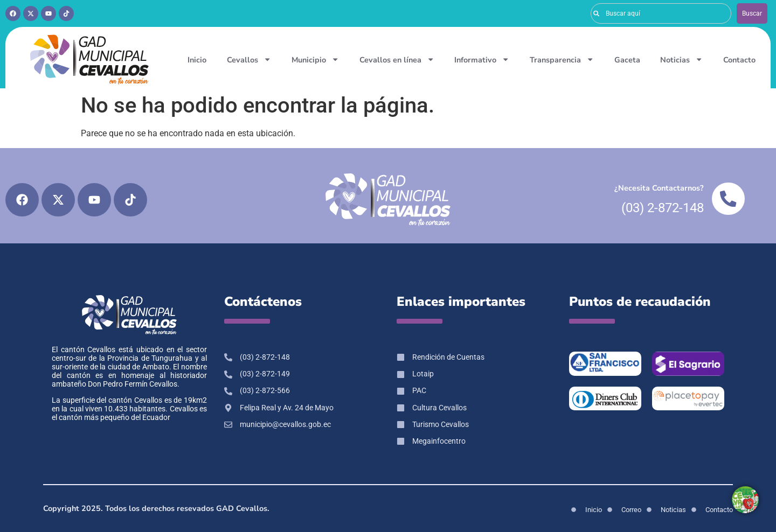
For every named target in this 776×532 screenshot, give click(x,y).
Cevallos (249, 59)
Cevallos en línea (397, 59)
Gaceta (627, 60)
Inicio (197, 60)
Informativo (482, 59)
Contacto (739, 60)
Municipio (315, 59)
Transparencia (562, 59)
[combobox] (661, 13)
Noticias (681, 59)
